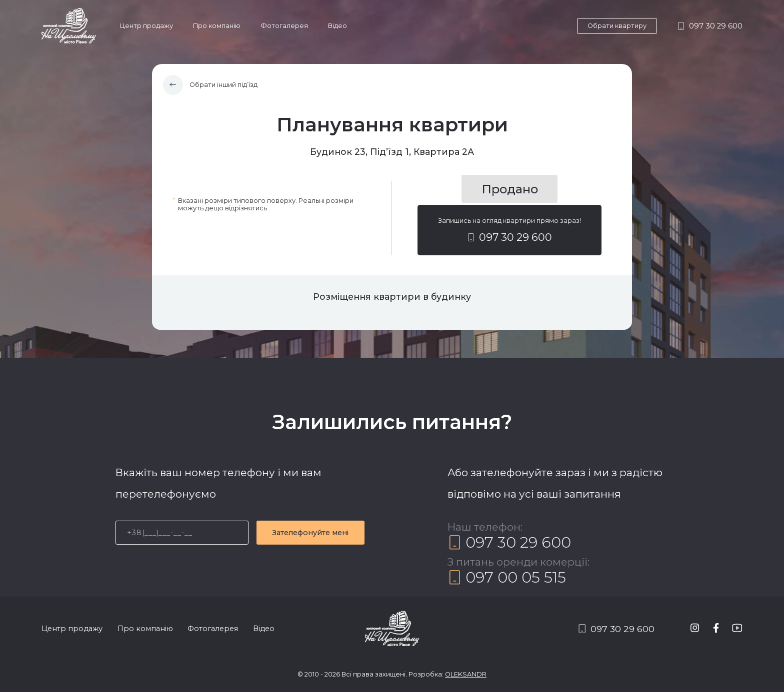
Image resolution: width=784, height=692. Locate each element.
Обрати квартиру (617, 26)
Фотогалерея (284, 26)
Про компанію (217, 26)
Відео (337, 26)
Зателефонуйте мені (310, 533)
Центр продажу (146, 26)
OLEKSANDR (466, 674)
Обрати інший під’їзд (210, 85)
